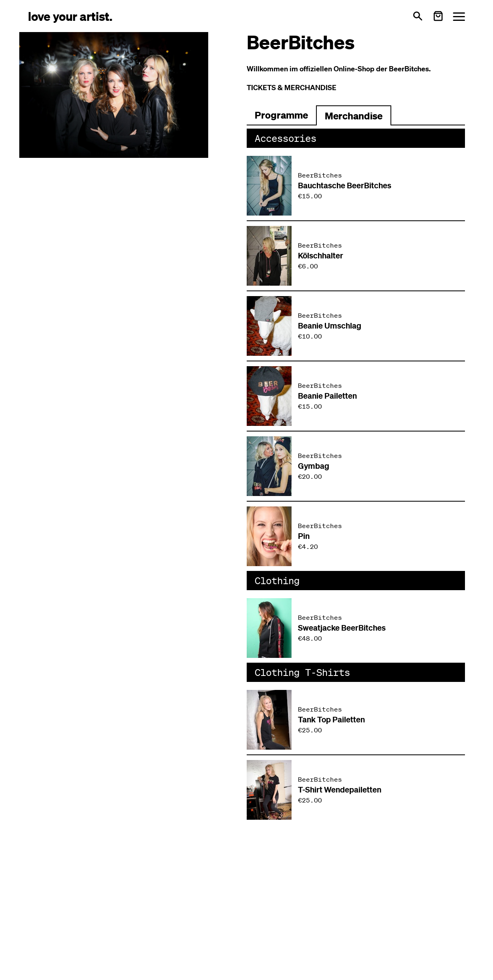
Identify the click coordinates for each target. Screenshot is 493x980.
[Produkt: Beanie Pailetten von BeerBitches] (356, 396)
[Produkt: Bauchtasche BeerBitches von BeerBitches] (356, 186)
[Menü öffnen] (459, 16)
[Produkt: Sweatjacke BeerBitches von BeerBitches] (356, 628)
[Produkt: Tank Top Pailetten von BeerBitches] (356, 720)
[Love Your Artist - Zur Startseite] (70, 16)
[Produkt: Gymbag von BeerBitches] (356, 466)
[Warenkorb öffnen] (438, 16)
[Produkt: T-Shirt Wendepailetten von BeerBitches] (356, 790)
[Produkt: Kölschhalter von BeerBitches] (356, 256)
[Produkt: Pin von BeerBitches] (356, 536)
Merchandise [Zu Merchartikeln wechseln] (354, 116)
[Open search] (418, 16)
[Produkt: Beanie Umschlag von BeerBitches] (356, 326)
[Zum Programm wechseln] (281, 115)
